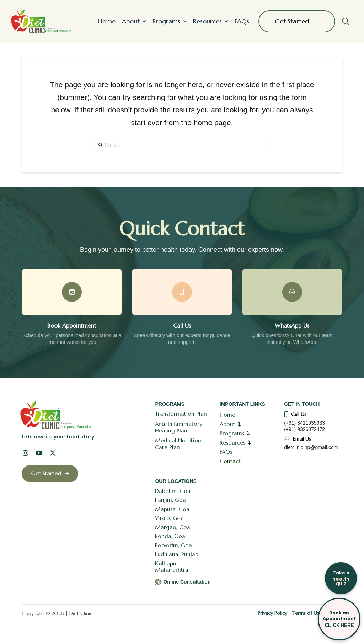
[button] (346, 21)
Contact (230, 461)
